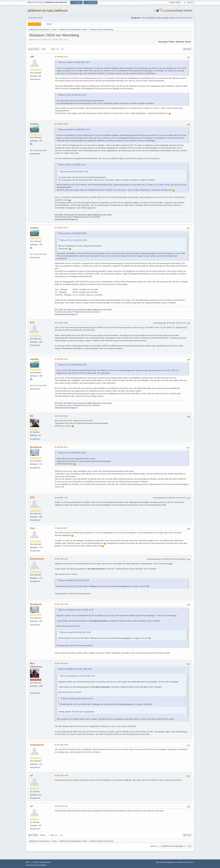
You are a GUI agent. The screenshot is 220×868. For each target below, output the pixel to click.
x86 (32, 57)
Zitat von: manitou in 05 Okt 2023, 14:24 (74, 580)
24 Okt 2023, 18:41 (61, 359)
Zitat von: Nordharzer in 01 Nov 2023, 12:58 (75, 669)
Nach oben (33, 835)
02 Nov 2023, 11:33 (61, 806)
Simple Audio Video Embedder (36, 865)
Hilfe (157, 862)
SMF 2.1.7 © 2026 (32, 862)
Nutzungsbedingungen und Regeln (172, 862)
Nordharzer (36, 447)
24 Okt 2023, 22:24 (61, 416)
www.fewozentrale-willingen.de (66, 219)
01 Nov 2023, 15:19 (61, 663)
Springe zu (154, 846)
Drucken (187, 49)
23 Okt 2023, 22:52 (61, 323)
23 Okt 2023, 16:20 (61, 124)
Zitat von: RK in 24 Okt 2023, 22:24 (72, 453)
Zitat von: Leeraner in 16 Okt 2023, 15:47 (74, 62)
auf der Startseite (162, 18)
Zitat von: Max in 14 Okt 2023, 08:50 (72, 233)
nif (31, 776)
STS (32, 323)
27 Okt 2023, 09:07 (61, 528)
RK (32, 416)
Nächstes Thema (184, 42)
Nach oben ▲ (190, 862)
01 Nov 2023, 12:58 (61, 604)
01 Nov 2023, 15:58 (61, 745)
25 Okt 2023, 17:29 (61, 498)
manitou (34, 124)
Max (32, 663)
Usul (32, 528)
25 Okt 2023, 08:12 (61, 447)
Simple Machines (45, 862)
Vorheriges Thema (166, 42)
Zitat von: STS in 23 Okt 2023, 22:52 (73, 365)
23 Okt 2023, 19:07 (61, 228)
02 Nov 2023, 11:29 (61, 775)
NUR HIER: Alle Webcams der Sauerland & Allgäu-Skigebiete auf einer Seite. (83, 215)
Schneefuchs (37, 559)
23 (62, 49)
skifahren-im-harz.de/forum (48, 10)
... (60, 49)
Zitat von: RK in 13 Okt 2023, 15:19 (74, 240)
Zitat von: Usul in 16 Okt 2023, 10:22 (73, 95)
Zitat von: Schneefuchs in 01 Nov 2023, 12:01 (76, 610)
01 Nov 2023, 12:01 (61, 559)
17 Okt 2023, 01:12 (61, 57)
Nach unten (34, 49)
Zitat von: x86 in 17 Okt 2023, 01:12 (72, 165)
